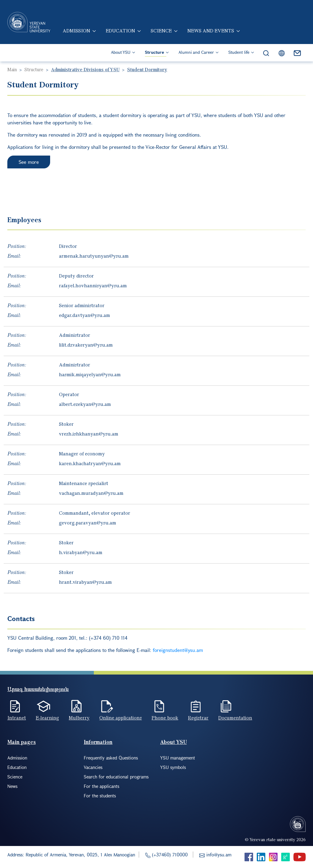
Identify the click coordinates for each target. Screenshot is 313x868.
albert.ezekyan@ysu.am (85, 404)
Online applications (121, 718)
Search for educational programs (116, 777)
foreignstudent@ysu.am (178, 650)
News (12, 786)
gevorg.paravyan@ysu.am (88, 523)
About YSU (121, 52)
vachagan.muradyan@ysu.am (91, 493)
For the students (100, 796)
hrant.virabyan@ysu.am (85, 582)
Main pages (22, 742)
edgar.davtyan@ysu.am (85, 315)
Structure (155, 52)
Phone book (165, 718)
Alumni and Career (196, 52)
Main (12, 69)
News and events (211, 31)
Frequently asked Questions (111, 758)
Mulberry (79, 718)
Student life (239, 52)
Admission (76, 31)
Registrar (198, 718)
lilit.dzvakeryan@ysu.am (86, 345)
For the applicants (101, 786)
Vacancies (93, 767)
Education (120, 31)
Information (98, 742)
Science (161, 31)
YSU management (178, 758)
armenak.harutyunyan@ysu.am (94, 256)
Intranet (17, 718)
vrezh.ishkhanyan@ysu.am (89, 434)
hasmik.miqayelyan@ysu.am (90, 374)
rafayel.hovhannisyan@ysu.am (93, 285)
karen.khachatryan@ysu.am (90, 463)
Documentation (235, 718)
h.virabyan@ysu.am (81, 552)
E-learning (47, 718)
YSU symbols (173, 767)
